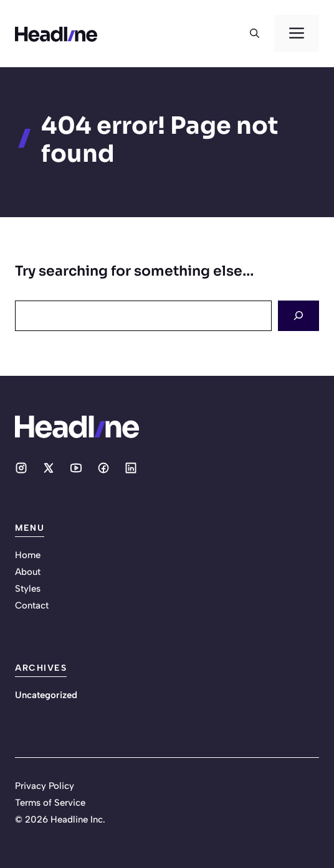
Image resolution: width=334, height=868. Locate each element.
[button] (255, 34)
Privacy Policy (45, 786)
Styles (28, 589)
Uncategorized (46, 695)
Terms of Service (50, 803)
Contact (32, 605)
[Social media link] (21, 468)
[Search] (298, 316)
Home (28, 555)
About (28, 572)
